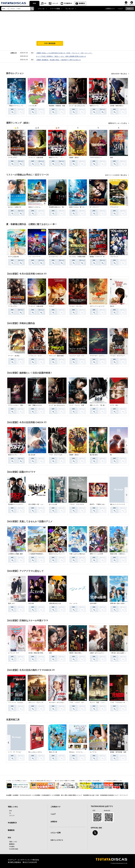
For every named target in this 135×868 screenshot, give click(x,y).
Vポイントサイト (57, 840)
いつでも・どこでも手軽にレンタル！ (17, 781)
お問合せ (54, 821)
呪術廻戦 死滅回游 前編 (57, 106)
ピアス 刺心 (114, 405)
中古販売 (12, 846)
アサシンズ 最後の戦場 (56, 356)
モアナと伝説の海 (13, 257)
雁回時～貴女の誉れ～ (76, 653)
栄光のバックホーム (34, 207)
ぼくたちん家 (53, 504)
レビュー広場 (56, 833)
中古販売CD (68, 3)
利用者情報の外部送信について (109, 795)
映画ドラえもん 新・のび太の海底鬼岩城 (82, 207)
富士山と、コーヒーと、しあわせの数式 (81, 752)
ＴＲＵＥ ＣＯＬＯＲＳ (77, 504)
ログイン (132, 5)
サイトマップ (124, 795)
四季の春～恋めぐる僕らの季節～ (120, 603)
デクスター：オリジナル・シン (58, 702)
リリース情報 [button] (55, 9)
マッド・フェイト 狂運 (77, 405)
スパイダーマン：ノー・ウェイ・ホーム (61, 257)
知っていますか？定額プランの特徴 (65, 781)
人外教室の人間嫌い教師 (15, 554)
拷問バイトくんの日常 (96, 554)
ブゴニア (52, 306)
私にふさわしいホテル (35, 752)
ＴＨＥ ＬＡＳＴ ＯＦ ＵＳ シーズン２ (83, 702)
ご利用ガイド (110, 9)
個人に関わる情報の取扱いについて (72, 795)
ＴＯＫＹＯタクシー (96, 158)
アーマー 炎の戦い (14, 356)
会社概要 (9, 795)
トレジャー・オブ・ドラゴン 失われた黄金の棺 (84, 356)
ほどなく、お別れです (15, 207)
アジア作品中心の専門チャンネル (113, 781)
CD (45, 3)
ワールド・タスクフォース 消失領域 (122, 356)
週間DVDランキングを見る (118, 123)
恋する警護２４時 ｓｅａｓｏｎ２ (39, 504)
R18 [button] (129, 9)
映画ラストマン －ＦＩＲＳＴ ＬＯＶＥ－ (103, 106)
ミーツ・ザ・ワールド (15, 752)
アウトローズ (114, 207)
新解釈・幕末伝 (74, 158)
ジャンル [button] (41, 9)
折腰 (50, 653)
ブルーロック (114, 257)
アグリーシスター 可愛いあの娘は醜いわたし (22, 405)
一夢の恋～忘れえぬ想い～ (118, 653)
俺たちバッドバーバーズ (118, 504)
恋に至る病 (32, 455)
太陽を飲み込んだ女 (55, 603)
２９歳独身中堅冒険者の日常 (37, 554)
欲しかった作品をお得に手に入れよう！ (42, 781)
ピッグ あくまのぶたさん (77, 106)
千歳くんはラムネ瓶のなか (77, 554)
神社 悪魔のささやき (35, 405)
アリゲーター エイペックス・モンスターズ (103, 356)
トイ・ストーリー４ (34, 257)
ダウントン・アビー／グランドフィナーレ (41, 702)
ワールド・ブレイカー (76, 306)
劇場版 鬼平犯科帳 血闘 (118, 752)
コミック (55, 3)
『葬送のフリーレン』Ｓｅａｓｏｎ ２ (20, 106)
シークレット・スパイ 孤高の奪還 (39, 356)
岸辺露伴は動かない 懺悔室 (58, 207)
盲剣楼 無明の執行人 (117, 106)
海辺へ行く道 (53, 752)
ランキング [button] (70, 9)
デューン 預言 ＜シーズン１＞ (100, 702)
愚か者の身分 (94, 455)
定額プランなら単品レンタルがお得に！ (90, 781)
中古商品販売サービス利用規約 (51, 795)
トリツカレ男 (32, 106)
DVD (34, 3)
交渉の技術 (93, 603)
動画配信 (82, 3)
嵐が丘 (112, 306)
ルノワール (93, 752)
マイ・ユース (73, 603)
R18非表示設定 (14, 849)
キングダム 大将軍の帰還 (77, 257)
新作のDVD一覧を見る (119, 74)
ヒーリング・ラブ (13, 653)
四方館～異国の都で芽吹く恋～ (38, 653)
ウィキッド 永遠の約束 (36, 158)
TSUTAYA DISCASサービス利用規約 (30, 795)
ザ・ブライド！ (94, 207)
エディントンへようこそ (97, 306)
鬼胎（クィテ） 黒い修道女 (98, 405)
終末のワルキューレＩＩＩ (57, 554)
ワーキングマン (13, 158)
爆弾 (112, 158)
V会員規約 (16, 795)
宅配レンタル (13, 842)
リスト (126, 5)
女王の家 (31, 603)
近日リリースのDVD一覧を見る (116, 175)
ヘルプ (120, 9)
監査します (11, 603)
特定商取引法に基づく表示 (91, 795)
